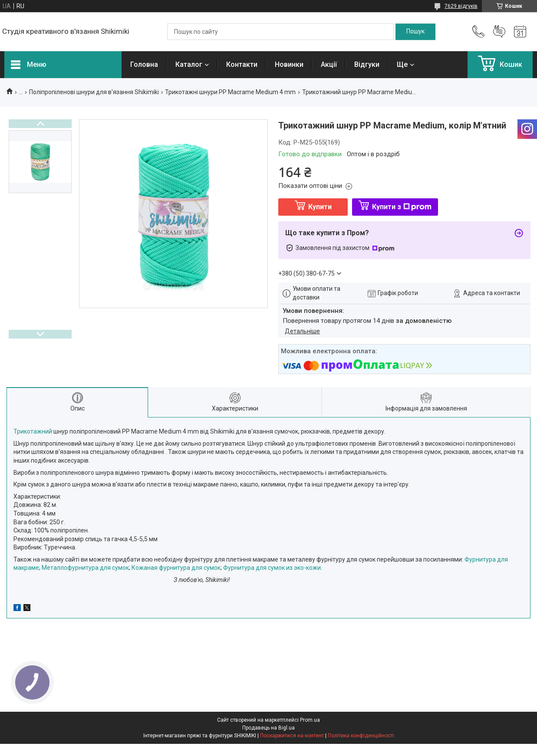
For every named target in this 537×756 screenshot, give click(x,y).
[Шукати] (415, 32)
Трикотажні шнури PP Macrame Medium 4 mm (230, 92)
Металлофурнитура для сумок (85, 568)
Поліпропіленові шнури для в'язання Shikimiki (94, 92)
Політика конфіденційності (361, 736)
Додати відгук (499, 32)
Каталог (189, 64)
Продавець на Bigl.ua (268, 728)
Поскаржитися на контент (292, 736)
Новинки (289, 64)
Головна (144, 64)
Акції (329, 64)
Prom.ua (310, 720)
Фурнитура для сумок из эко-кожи (272, 568)
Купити (320, 207)
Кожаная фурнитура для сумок (176, 568)
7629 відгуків (461, 6)
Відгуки (367, 64)
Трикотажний (33, 431)
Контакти (242, 64)
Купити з (402, 207)
